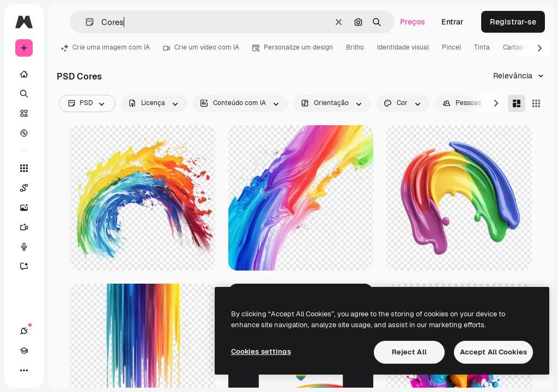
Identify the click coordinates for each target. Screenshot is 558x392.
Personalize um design (293, 47)
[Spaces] (29, 188)
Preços (413, 22)
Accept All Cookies (493, 352)
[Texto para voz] (29, 247)
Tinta (482, 47)
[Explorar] (24, 133)
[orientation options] (332, 103)
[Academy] (24, 351)
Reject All (409, 352)
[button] (85, 22)
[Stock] (24, 113)
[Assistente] (29, 266)
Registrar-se (513, 22)
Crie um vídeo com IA (201, 47)
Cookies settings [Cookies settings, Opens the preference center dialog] (261, 351)
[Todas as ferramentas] (24, 168)
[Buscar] (24, 94)
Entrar (453, 22)
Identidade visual (403, 47)
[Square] (536, 103)
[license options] (154, 103)
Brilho (355, 47)
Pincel (451, 47)
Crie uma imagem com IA (105, 47)
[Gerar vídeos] (29, 227)
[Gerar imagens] (29, 207)
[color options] (403, 103)
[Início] (24, 74)
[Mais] (24, 370)
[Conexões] (24, 331)
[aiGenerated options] (241, 103)
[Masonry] (517, 103)
